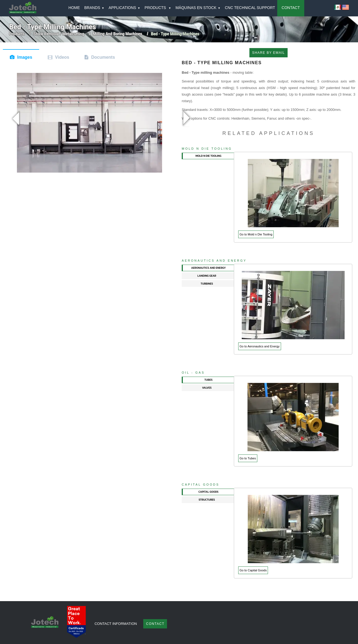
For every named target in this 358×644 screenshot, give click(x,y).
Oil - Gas (193, 373)
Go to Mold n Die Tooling (256, 234)
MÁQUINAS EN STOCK (198, 8)
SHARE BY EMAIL (268, 53)
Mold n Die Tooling (207, 149)
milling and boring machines (118, 34)
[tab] (208, 156)
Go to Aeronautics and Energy (260, 346)
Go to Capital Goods (253, 570)
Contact (155, 624)
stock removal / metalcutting (59, 34)
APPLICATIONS (124, 8)
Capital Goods (201, 485)
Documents (103, 57)
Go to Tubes (248, 458)
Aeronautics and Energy (214, 261)
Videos (62, 57)
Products (17, 34)
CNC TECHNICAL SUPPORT (250, 8)
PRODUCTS (158, 8)
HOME (74, 8)
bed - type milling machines (175, 34)
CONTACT (291, 8)
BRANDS (94, 8)
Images (25, 57)
